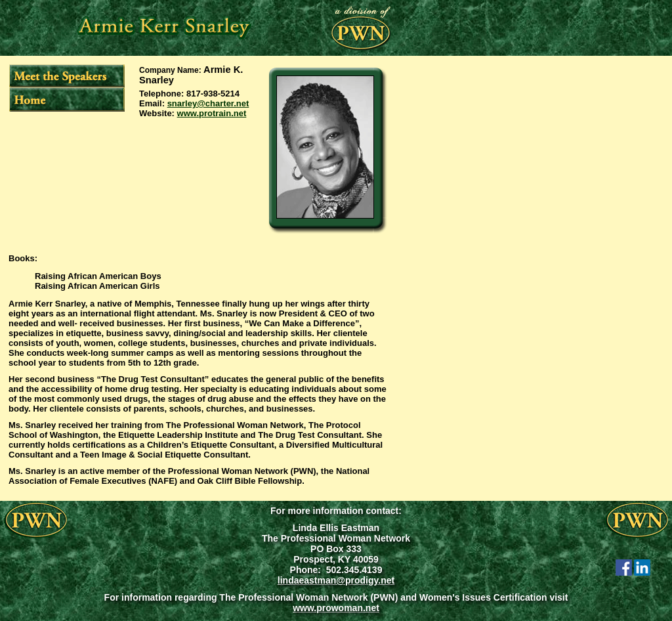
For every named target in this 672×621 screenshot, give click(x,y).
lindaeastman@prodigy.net (336, 580)
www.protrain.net (212, 113)
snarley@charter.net (208, 103)
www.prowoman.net (336, 608)
